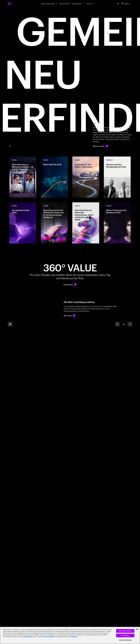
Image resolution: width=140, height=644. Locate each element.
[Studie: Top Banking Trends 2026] (23, 223)
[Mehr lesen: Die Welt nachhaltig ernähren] (69, 316)
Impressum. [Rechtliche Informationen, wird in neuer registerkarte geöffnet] (74, 637)
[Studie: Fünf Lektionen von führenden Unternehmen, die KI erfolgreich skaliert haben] (86, 223)
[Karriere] (91, 3)
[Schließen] (137, 629)
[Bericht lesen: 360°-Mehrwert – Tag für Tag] (70, 285)
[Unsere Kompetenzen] (49, 3)
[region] (70, 635)
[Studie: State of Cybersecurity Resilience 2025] (117, 223)
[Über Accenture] (78, 3)
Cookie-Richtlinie (28, 637)
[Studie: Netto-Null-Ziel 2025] (54, 177)
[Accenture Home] (14, 4)
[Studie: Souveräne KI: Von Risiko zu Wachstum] (86, 177)
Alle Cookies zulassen (125, 631)
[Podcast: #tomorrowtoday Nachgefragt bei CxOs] (117, 177)
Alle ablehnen (125, 635)
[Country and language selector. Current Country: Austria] (126, 3)
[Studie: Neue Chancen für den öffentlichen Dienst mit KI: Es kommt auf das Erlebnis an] (54, 223)
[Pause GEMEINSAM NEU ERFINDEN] (10, 146)
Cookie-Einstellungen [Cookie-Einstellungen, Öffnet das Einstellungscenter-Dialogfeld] (125, 640)
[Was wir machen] (100, 146)
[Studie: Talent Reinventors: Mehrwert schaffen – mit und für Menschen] (23, 177)
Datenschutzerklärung (48, 637)
